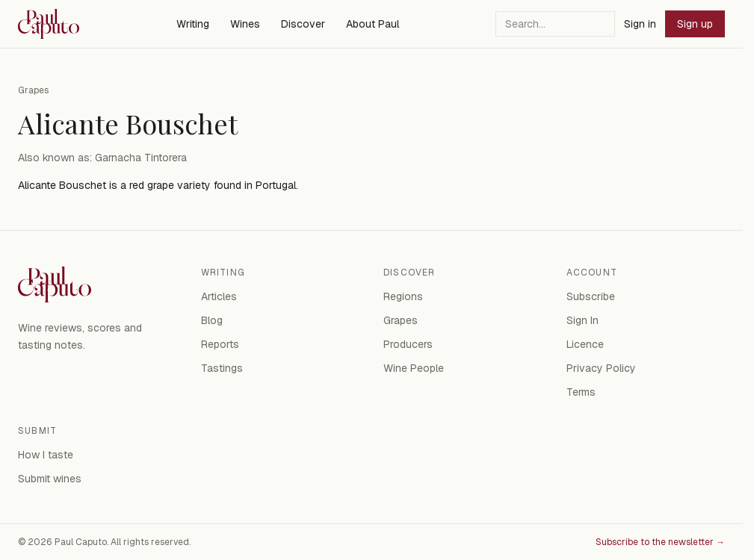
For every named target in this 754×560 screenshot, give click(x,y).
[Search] (555, 24)
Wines (245, 24)
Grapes (33, 90)
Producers (408, 344)
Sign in (640, 24)
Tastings (222, 368)
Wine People (414, 368)
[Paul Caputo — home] (49, 24)
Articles (219, 296)
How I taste (46, 455)
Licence (585, 344)
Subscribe (591, 296)
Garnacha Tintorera (141, 158)
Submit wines (50, 479)
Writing (193, 24)
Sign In (583, 320)
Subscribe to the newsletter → (660, 542)
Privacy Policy (601, 368)
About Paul (373, 24)
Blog (212, 320)
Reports (220, 344)
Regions (403, 296)
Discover (303, 24)
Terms (581, 392)
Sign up (695, 24)
